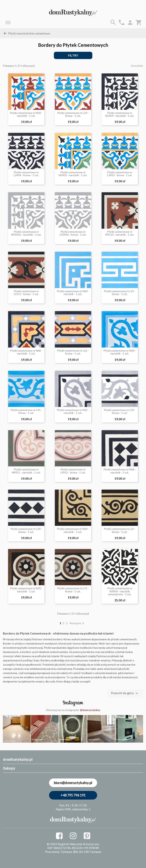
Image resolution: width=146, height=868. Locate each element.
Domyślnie (137, 66)
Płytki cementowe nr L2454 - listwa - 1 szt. (26, 174)
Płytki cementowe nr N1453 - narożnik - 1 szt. (73, 174)
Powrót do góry (125, 693)
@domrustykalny (90, 710)
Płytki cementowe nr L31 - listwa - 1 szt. (26, 411)
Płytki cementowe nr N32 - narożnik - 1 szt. (73, 411)
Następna (78, 623)
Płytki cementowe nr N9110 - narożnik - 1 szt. (120, 233)
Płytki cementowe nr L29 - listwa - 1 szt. (26, 530)
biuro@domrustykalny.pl (73, 783)
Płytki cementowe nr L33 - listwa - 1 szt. (120, 411)
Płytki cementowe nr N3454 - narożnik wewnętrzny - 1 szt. (120, 591)
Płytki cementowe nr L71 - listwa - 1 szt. (73, 590)
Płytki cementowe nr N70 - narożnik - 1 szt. (26, 590)
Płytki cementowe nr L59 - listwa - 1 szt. (73, 114)
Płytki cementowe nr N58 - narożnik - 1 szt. (26, 114)
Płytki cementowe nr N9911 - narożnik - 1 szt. (26, 471)
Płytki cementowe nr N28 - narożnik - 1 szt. (120, 471)
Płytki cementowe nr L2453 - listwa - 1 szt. (120, 174)
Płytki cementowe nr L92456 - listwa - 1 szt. (73, 233)
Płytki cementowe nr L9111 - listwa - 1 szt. (26, 293)
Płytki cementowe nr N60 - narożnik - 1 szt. (26, 352)
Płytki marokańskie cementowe (26, 33)
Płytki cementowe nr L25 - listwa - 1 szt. (120, 530)
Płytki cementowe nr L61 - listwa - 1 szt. (73, 352)
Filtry (73, 55)
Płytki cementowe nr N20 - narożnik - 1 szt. (73, 293)
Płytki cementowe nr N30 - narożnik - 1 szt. (120, 352)
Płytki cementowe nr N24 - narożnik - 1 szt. (73, 530)
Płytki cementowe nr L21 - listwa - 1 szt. (120, 293)
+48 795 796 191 (73, 795)
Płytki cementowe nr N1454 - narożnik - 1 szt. (120, 114)
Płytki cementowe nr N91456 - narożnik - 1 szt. (26, 233)
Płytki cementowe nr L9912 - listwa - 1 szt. (73, 471)
